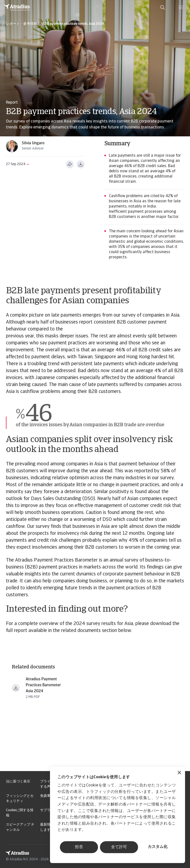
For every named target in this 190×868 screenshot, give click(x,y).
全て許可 (119, 847)
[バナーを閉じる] (179, 773)
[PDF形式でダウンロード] (81, 164)
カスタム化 (158, 847)
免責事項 (47, 796)
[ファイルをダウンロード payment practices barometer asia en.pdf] (16, 688)
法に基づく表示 (18, 782)
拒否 (79, 847)
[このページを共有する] (70, 164)
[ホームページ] (17, 7)
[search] (163, 7)
